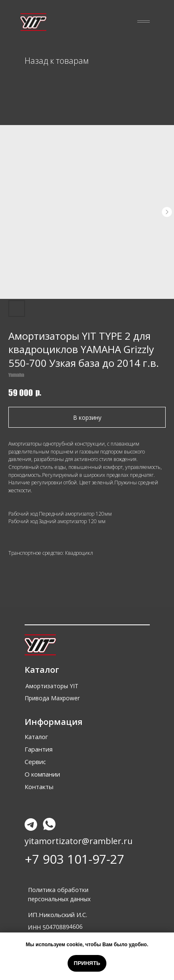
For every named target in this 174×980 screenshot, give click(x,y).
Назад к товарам (57, 61)
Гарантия (39, 749)
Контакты (39, 787)
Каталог (36, 737)
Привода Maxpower (52, 698)
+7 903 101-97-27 (74, 859)
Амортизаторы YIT (52, 686)
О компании (42, 774)
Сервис (35, 762)
